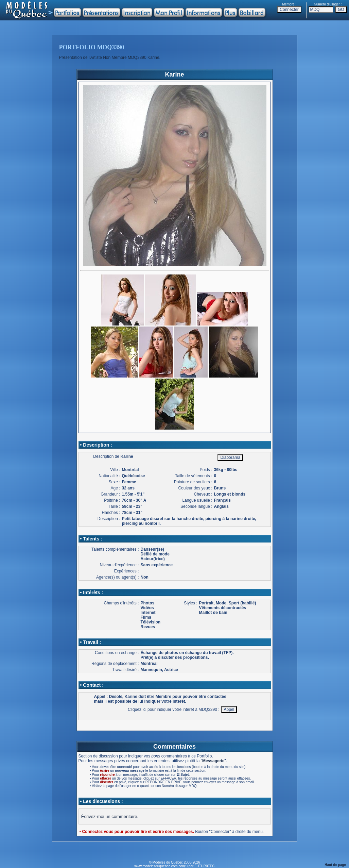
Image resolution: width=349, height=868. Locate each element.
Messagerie (213, 761)
